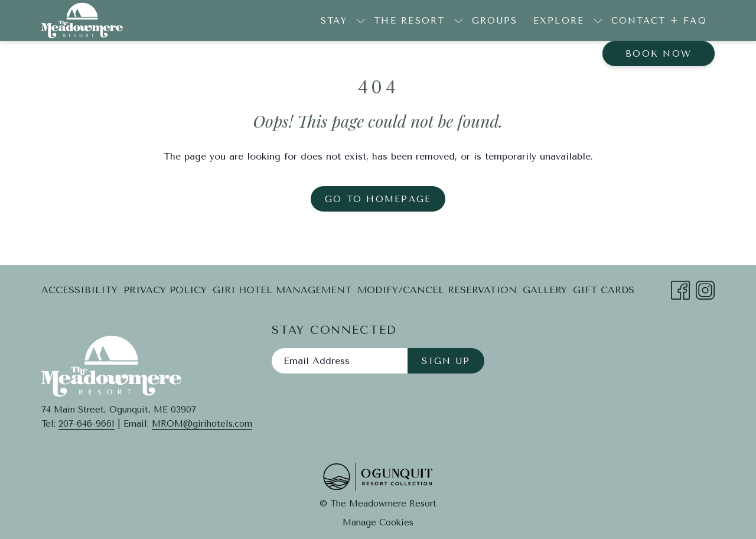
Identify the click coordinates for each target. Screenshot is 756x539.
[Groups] (495, 20)
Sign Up (446, 361)
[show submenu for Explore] (598, 20)
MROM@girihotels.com (202, 424)
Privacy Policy (165, 290)
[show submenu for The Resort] (459, 20)
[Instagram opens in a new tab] (705, 289)
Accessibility (79, 290)
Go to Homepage (378, 199)
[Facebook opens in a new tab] (680, 289)
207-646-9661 (87, 424)
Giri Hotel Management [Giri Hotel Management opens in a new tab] (282, 292)
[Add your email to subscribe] (340, 361)
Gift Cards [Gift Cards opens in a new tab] (604, 292)
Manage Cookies (378, 522)
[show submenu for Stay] (361, 20)
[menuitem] (81, 290)
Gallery (545, 290)
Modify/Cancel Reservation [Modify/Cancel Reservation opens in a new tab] (437, 292)
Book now (659, 54)
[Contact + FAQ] (659, 20)
